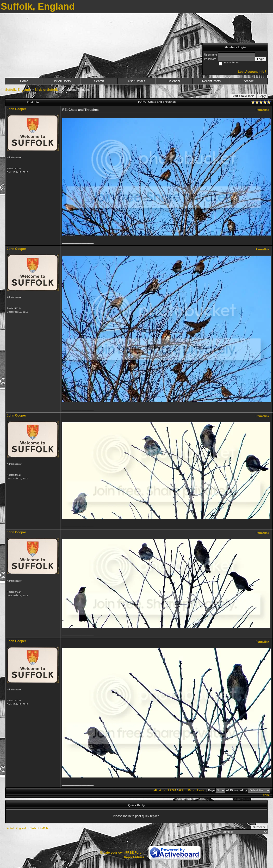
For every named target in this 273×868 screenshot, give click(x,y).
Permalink (262, 110)
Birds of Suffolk (46, 90)
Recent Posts (211, 81)
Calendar (174, 81)
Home (24, 81)
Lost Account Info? (252, 72)
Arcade (249, 81)
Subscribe (259, 827)
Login (261, 59)
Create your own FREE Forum (122, 853)
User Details (136, 81)
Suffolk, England (18, 90)
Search (99, 81)
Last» (201, 790)
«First (158, 790)
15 (189, 790)
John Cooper (16, 109)
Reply (262, 96)
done (266, 795)
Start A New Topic (243, 96)
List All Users (62, 81)
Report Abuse (134, 857)
